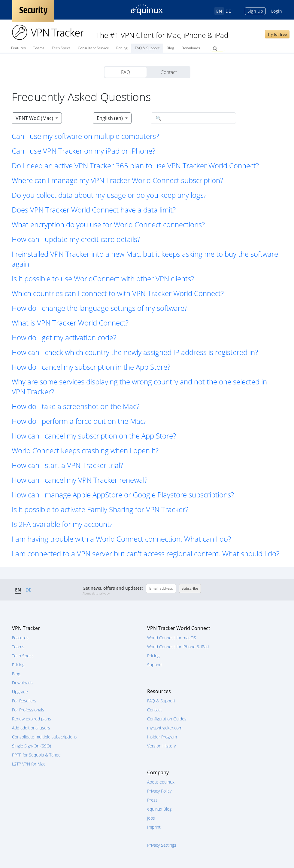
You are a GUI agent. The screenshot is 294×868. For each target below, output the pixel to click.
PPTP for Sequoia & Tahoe (36, 755)
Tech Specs (61, 48)
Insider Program (162, 737)
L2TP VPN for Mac (29, 764)
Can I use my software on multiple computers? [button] (85, 136)
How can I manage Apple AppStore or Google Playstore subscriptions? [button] (123, 495)
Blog (170, 48)
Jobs (151, 818)
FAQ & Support (147, 48)
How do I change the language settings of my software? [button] (100, 308)
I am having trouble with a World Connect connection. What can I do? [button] (121, 539)
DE (228, 11)
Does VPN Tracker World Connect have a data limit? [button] (94, 210)
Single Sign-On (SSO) (32, 746)
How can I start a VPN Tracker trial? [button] (67, 465)
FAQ (126, 72)
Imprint (154, 827)
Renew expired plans (32, 719)
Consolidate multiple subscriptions (44, 737)
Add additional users (31, 728)
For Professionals (28, 710)
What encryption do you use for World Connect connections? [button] (108, 224)
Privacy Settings (162, 845)
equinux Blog (159, 809)
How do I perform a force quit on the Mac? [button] (79, 421)
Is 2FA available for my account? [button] (62, 524)
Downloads (191, 48)
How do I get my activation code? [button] (64, 337)
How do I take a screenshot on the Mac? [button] (76, 406)
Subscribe (190, 588)
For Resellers (24, 701)
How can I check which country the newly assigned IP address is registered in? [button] (135, 352)
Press (152, 800)
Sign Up (255, 11)
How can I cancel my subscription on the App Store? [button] (94, 436)
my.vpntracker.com (165, 728)
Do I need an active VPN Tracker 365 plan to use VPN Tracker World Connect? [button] (135, 165)
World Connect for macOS (172, 638)
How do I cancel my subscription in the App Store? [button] (91, 367)
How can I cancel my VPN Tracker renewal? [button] (80, 480)
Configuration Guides (167, 719)
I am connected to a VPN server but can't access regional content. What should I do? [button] (145, 553)
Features (18, 48)
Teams (39, 48)
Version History (161, 746)
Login (277, 11)
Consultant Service (93, 48)
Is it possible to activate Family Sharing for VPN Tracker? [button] (100, 509)
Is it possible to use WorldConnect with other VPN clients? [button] (103, 278)
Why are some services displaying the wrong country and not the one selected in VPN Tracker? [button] (139, 387)
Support (155, 665)
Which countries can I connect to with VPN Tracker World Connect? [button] (118, 293)
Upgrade (20, 692)
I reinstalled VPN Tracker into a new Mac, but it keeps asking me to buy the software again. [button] (145, 259)
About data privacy (96, 593)
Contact (169, 72)
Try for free (277, 34)
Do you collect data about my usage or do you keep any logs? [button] (109, 195)
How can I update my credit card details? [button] (76, 239)
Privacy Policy (159, 791)
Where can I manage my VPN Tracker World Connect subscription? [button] (117, 180)
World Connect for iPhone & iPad (178, 647)
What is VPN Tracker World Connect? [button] (70, 323)
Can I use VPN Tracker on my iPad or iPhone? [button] (83, 151)
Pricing (122, 48)
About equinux (161, 782)
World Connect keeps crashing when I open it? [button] (85, 450)
